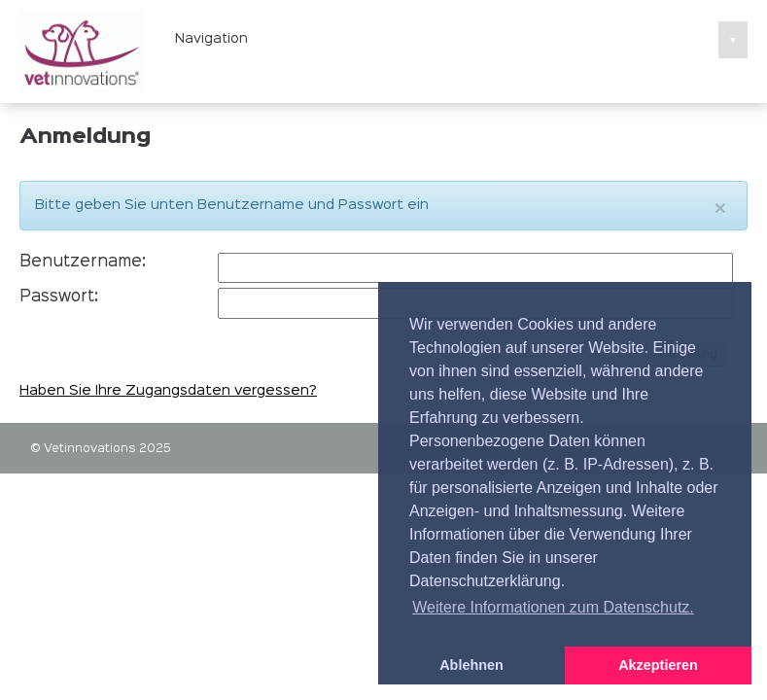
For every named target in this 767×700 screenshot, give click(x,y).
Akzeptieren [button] (658, 665)
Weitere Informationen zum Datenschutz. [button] (553, 607)
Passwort (57, 297)
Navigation (461, 39)
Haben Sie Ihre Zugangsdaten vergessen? (168, 391)
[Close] (720, 208)
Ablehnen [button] (471, 665)
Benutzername (81, 262)
